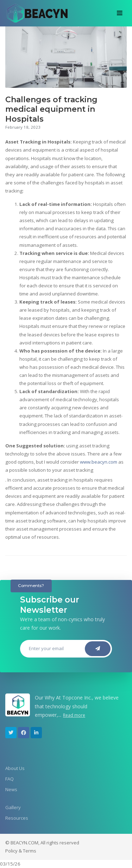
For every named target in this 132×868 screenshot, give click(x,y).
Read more (74, 715)
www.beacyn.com (99, 462)
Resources (17, 818)
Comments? (31, 586)
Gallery (13, 807)
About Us (15, 768)
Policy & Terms (21, 851)
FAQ (10, 779)
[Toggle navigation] (120, 13)
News (11, 789)
